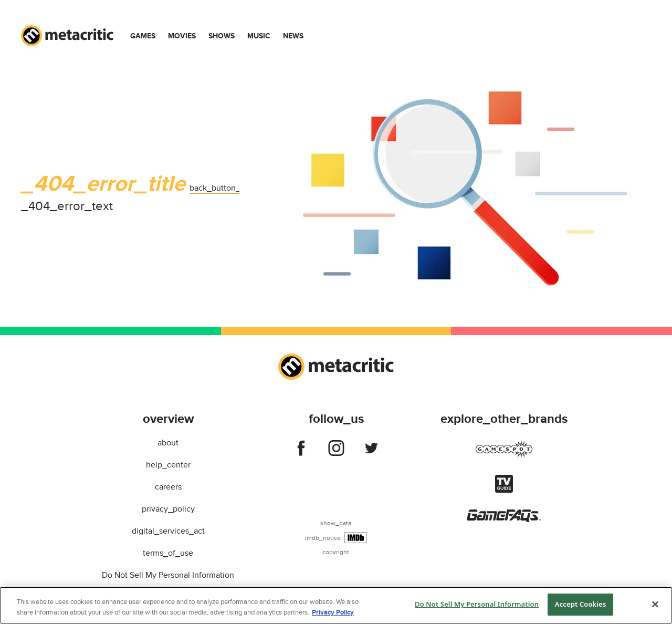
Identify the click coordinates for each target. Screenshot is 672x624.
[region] (336, 605)
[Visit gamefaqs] (504, 519)
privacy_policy (168, 509)
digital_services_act (168, 531)
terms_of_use (168, 553)
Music (259, 36)
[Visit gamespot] (504, 455)
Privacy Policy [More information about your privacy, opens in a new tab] (333, 612)
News (293, 36)
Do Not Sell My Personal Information (168, 575)
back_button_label (224, 188)
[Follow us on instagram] (336, 450)
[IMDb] (356, 538)
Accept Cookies (581, 604)
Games (143, 36)
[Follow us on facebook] (301, 450)
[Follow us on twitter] (371, 450)
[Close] (655, 604)
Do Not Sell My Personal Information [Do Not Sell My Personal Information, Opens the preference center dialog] (477, 604)
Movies (182, 36)
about (168, 443)
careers (168, 487)
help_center (168, 465)
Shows (222, 36)
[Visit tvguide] (504, 490)
